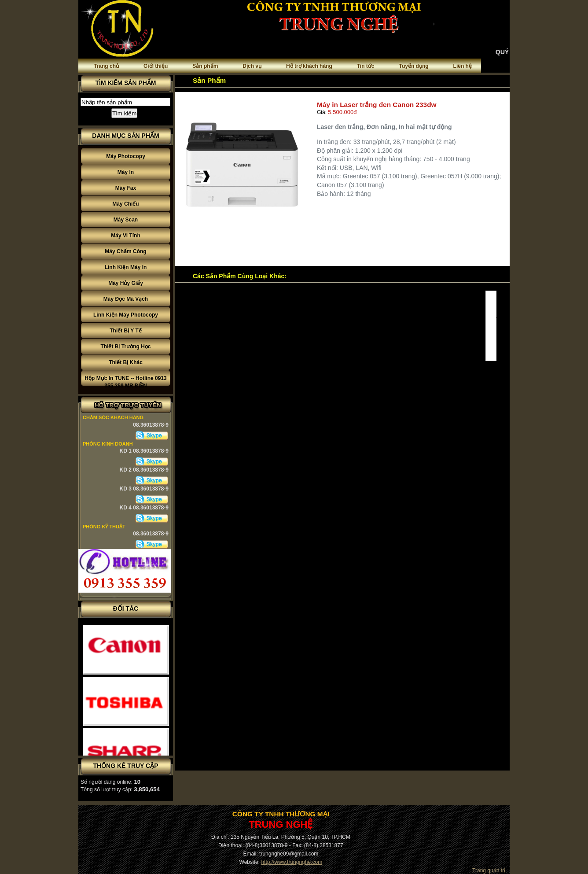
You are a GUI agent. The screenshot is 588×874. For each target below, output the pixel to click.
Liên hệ (463, 66)
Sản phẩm (205, 66)
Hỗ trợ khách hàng (309, 66)
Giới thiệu (156, 66)
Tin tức (366, 66)
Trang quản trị (489, 870)
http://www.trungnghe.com (292, 862)
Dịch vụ (252, 66)
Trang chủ (106, 66)
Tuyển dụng (414, 66)
